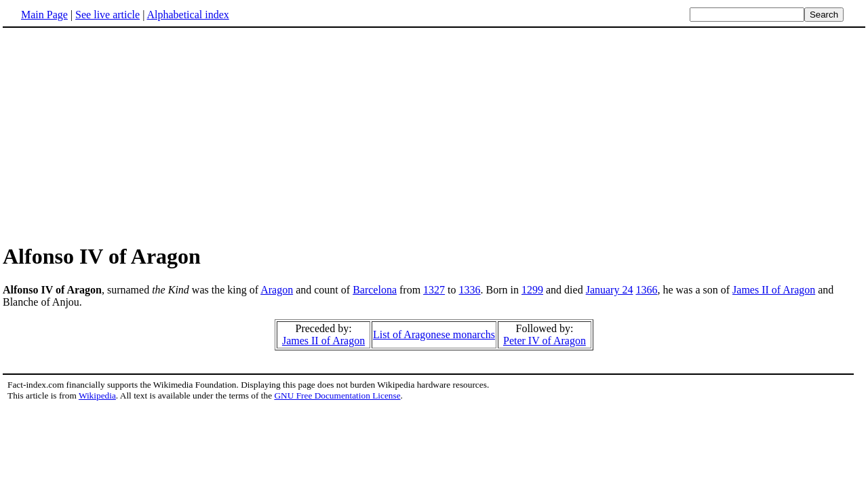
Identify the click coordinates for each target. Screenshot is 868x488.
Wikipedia (97, 395)
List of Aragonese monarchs (434, 334)
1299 (532, 290)
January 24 (610, 290)
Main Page (44, 15)
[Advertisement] (434, 135)
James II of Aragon (774, 290)
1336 (470, 290)
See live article (107, 15)
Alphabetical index (188, 15)
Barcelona (375, 290)
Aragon (277, 290)
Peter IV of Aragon (545, 341)
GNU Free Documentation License (337, 395)
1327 (434, 290)
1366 (646, 290)
